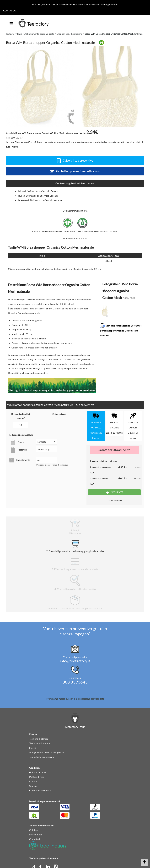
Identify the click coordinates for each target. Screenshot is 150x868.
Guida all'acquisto (38, 772)
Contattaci (10, 11)
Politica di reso (37, 777)
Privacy (33, 781)
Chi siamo (34, 830)
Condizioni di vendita (40, 790)
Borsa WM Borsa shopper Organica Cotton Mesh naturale (113, 34)
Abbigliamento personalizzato (39, 34)
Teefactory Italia (14, 34)
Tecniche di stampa (39, 739)
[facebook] (41, 866)
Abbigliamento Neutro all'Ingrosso (47, 752)
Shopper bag (63, 34)
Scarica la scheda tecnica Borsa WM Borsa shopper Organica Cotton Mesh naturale (121, 330)
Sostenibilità (35, 835)
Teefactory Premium (40, 743)
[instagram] (33, 866)
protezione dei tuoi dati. (91, 699)
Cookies (33, 786)
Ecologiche (77, 34)
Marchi (33, 748)
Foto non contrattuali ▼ (75, 238)
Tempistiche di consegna (41, 757)
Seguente (114, 492)
